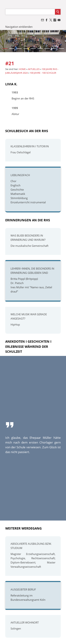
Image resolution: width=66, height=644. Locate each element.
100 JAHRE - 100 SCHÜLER (43, 73)
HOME (22, 69)
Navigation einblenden (19, 27)
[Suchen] (30, 12)
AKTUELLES (34, 69)
